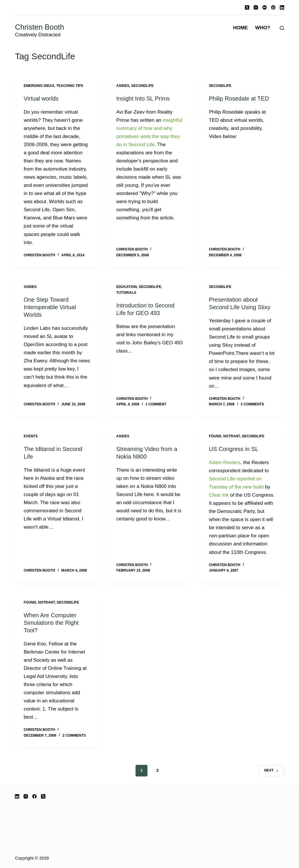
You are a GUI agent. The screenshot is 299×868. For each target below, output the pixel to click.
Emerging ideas (39, 86)
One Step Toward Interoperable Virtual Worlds (50, 307)
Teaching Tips (70, 86)
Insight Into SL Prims (143, 99)
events (31, 436)
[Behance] (265, 7)
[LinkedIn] (282, 7)
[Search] (282, 28)
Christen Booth (39, 27)
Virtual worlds (41, 99)
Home (240, 28)
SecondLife (142, 86)
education (127, 287)
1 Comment (156, 404)
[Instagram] (256, 7)
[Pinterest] (273, 7)
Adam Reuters (225, 462)
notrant (232, 436)
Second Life (222, 479)
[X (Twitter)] (247, 7)
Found (215, 436)
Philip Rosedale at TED (239, 99)
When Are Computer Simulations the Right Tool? (51, 623)
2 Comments (252, 404)
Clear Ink (219, 495)
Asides (123, 86)
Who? (263, 28)
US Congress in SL (234, 449)
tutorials (126, 293)
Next (272, 770)
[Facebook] (34, 796)
